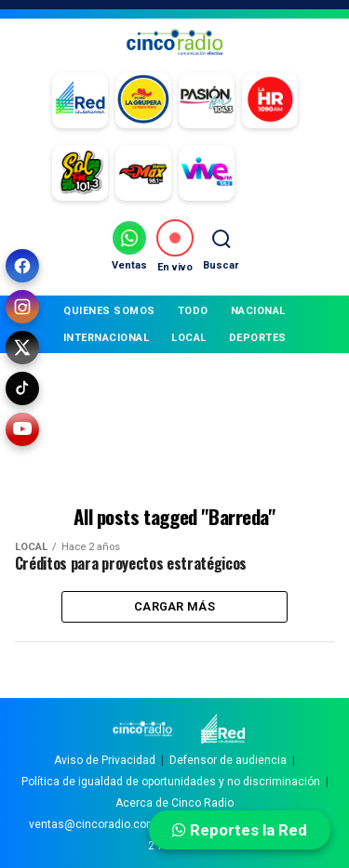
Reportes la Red (240, 830)
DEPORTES (258, 338)
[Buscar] (221, 246)
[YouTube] (22, 429)
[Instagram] (22, 307)
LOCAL (189, 338)
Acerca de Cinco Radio (174, 803)
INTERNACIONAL (107, 338)
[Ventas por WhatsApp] (129, 246)
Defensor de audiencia (228, 760)
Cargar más (174, 606)
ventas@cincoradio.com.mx (102, 824)
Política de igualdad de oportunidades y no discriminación (171, 782)
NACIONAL (258, 311)
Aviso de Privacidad (105, 760)
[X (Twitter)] (22, 348)
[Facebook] (22, 266)
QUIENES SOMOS (109, 311)
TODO (193, 311)
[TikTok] (22, 388)
